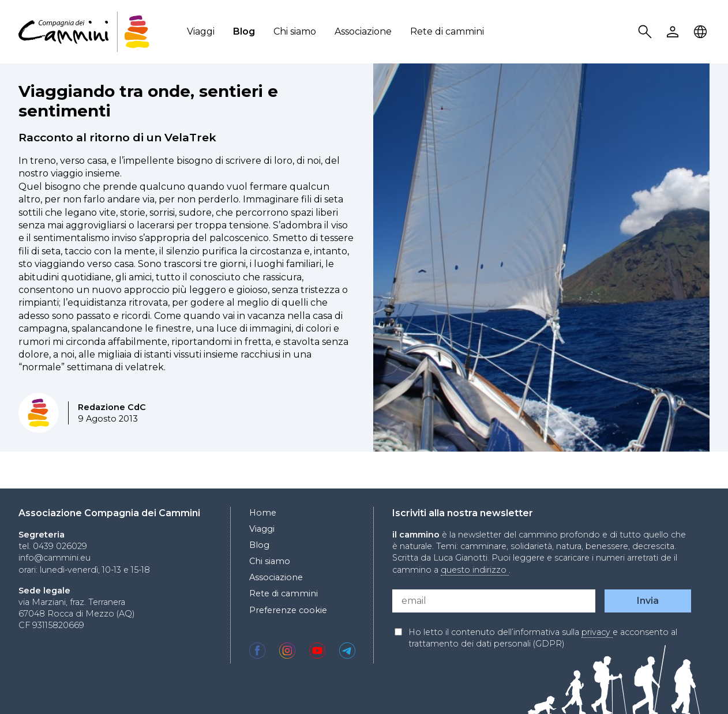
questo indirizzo (475, 570)
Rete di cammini (447, 31)
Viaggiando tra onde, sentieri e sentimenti (148, 101)
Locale (702, 32)
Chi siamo (295, 31)
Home (263, 513)
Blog (244, 31)
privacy (597, 632)
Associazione (363, 31)
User (674, 32)
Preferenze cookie (288, 610)
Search (647, 32)
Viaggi (201, 31)
